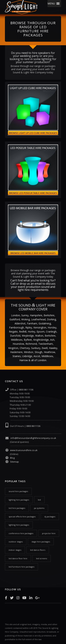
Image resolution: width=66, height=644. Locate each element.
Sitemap (14, 462)
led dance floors (38, 550)
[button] (51, 4)
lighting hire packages (19, 500)
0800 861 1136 (26, 390)
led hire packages (17, 508)
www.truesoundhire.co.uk (24, 450)
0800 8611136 (33, 426)
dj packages (50, 517)
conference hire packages (21, 533)
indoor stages (15, 550)
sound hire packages (18, 491)
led (39, 500)
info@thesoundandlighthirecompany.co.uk (33, 438)
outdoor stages (16, 542)
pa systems (39, 508)
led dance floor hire (18, 558)
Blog (12, 458)
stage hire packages (41, 542)
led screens (42, 558)
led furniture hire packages (21, 567)
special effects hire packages (22, 517)
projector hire (49, 533)
